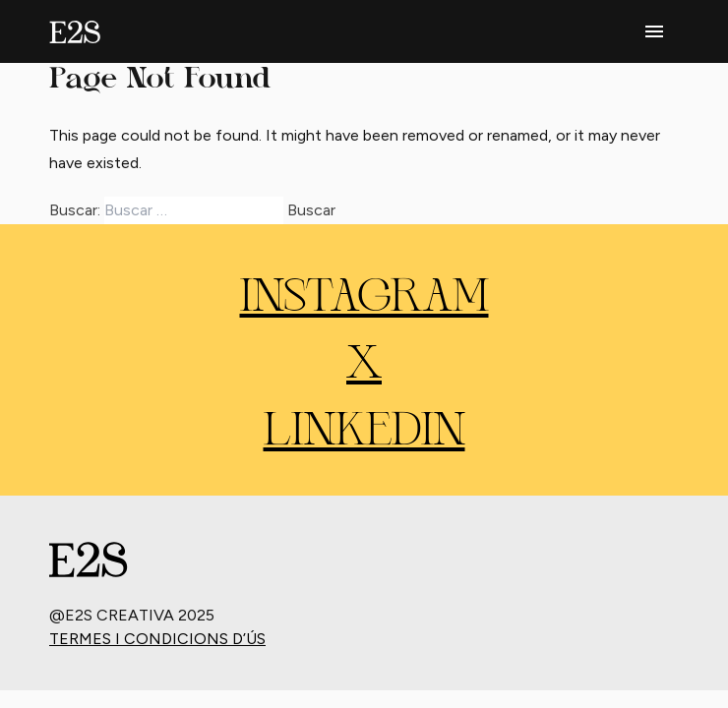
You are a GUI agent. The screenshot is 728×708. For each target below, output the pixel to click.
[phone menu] (654, 31)
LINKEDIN (364, 433)
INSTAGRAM (364, 299)
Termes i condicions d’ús (157, 639)
